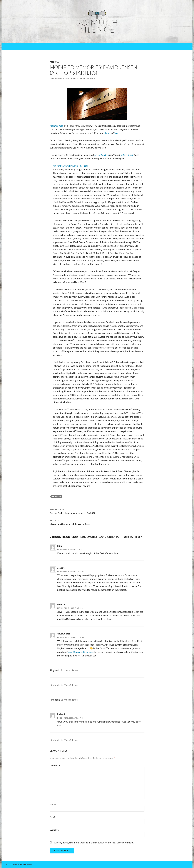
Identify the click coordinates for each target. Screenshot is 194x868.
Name (53, 804)
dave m (61, 604)
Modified (57, 497)
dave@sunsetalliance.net (81, 652)
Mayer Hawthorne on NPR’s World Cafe (97, 522)
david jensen (64, 634)
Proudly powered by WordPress (19, 864)
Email (53, 817)
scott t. (61, 568)
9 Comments (89, 78)
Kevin (76, 78)
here (107, 133)
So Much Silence (69, 670)
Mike (60, 546)
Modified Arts (56, 126)
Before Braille (127, 155)
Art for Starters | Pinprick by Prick (71, 166)
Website (54, 830)
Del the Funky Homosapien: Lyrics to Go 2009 (97, 511)
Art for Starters (101, 155)
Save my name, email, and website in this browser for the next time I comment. (94, 842)
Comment (56, 765)
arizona (54, 62)
